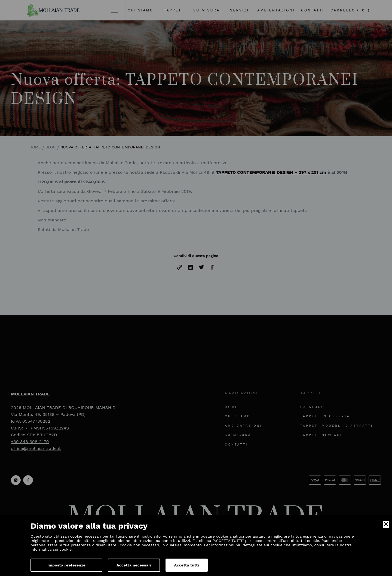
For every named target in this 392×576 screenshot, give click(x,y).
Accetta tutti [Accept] (187, 565)
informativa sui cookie (51, 549)
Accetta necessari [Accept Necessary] (134, 565)
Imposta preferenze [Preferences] (66, 565)
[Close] (386, 525)
